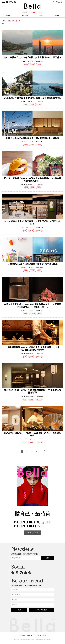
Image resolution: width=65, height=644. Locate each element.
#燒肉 (40, 314)
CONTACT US (31, 635)
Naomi (24, 61)
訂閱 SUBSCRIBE (32, 533)
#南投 (32, 64)
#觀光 (31, 145)
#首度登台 (32, 314)
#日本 (27, 64)
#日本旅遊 (38, 104)
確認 (19, 610)
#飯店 (38, 188)
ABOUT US (22, 635)
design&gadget (40, 227)
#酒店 (32, 188)
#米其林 (31, 356)
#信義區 (40, 442)
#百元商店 (39, 230)
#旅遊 (38, 64)
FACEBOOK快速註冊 (41, 610)
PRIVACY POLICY (41, 635)
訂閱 (47, 558)
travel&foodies (40, 61)
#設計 (40, 271)
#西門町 (31, 230)
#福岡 (31, 104)
